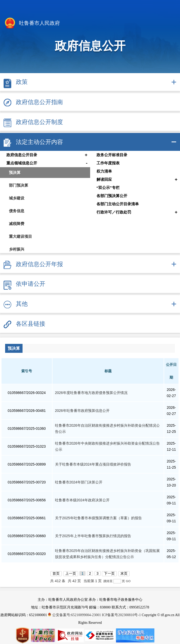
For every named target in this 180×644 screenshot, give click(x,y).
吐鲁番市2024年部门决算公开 (79, 482)
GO (128, 581)
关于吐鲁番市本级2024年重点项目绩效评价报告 (93, 464)
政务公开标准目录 (112, 155)
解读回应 (104, 179)
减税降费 (17, 224)
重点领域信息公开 (22, 163)
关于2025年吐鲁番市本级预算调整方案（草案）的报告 (98, 518)
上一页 (71, 573)
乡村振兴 (17, 249)
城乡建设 (17, 198)
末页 (124, 573)
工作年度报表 (108, 163)
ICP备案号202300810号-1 (121, 615)
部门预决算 (19, 185)
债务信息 (17, 211)
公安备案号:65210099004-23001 (75, 615)
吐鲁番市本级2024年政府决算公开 (82, 500)
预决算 (15, 172)
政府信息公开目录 (22, 155)
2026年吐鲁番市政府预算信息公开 (82, 411)
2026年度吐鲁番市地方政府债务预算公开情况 (91, 393)
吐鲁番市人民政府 (32, 24)
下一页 (109, 573)
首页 (56, 573)
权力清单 (104, 171)
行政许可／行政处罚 (114, 212)
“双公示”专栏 (108, 188)
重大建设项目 (20, 236)
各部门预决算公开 (112, 196)
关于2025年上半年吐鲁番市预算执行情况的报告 (93, 536)
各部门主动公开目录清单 (118, 204)
